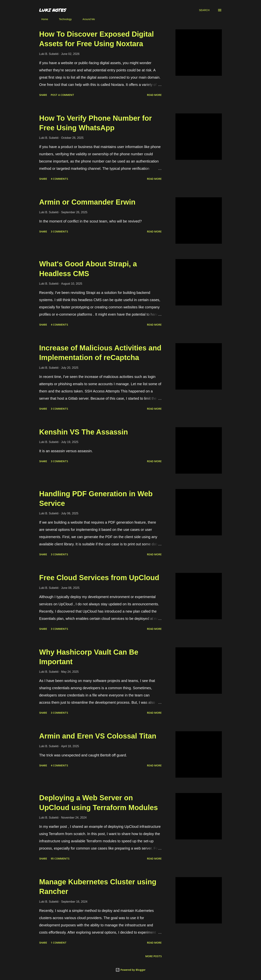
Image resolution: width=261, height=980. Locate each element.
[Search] (204, 10)
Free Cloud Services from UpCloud (99, 578)
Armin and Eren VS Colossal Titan (98, 736)
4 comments (59, 179)
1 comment (59, 943)
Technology (63, 19)
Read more (154, 95)
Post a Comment (62, 95)
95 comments (60, 859)
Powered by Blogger (130, 970)
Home (43, 19)
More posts (154, 956)
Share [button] (43, 95)
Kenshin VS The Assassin (84, 432)
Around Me (86, 19)
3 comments (59, 231)
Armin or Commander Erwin (87, 202)
